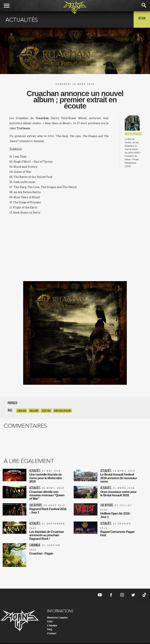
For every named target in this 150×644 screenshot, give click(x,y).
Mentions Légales (57, 619)
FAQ (50, 631)
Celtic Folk (46, 411)
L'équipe (52, 627)
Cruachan (22, 411)
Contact (52, 634)
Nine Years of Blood (62, 411)
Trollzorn (34, 411)
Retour (141, 19)
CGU (50, 623)
